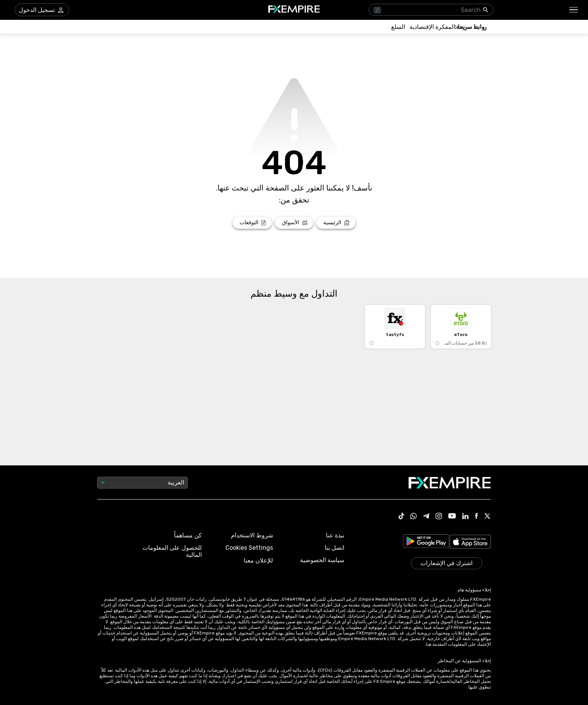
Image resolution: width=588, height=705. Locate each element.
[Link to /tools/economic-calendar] (432, 27)
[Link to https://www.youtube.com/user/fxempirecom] (452, 517)
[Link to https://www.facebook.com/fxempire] (476, 517)
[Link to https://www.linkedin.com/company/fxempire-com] (465, 517)
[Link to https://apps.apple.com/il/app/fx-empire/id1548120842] (470, 542)
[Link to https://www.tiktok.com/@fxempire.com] (402, 517)
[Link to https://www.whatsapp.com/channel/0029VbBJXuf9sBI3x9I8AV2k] (414, 517)
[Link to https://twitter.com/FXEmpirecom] (487, 517)
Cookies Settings (249, 548)
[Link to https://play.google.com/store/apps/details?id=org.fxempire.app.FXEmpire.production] (426, 542)
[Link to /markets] (294, 223)
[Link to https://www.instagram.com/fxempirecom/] (439, 517)
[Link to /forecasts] (252, 223)
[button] (574, 10)
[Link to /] (336, 223)
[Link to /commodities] (398, 27)
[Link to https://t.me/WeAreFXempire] (426, 517)
